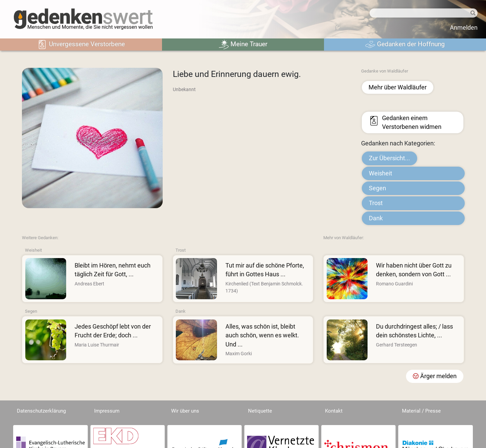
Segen (377, 188)
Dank (376, 218)
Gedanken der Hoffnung (405, 45)
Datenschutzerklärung (41, 411)
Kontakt (334, 411)
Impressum (107, 411)
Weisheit (381, 173)
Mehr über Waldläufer (398, 87)
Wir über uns (185, 411)
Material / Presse (421, 411)
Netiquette (260, 411)
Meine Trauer (243, 45)
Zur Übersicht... (389, 158)
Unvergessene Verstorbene (81, 45)
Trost (376, 203)
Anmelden (464, 28)
